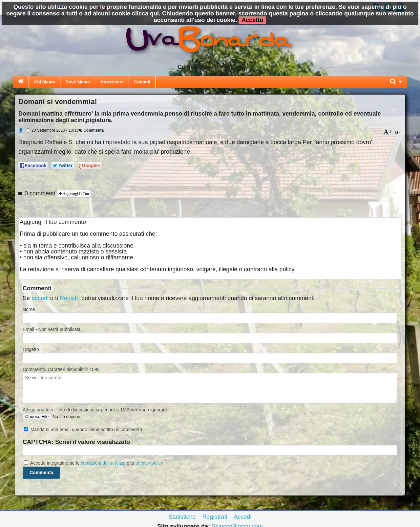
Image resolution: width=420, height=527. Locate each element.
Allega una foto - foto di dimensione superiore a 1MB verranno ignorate (95, 410)
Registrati (215, 517)
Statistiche (182, 517)
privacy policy (149, 463)
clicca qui (145, 13)
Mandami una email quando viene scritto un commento (83, 429)
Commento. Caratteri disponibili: (61, 369)
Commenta (91, 130)
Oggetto (31, 349)
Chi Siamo (45, 82)
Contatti (142, 82)
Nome (29, 309)
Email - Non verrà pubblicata (52, 329)
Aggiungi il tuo (75, 194)
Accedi (243, 517)
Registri (70, 298)
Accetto (252, 20)
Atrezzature (112, 82)
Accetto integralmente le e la (94, 463)
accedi (40, 298)
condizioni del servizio (103, 463)
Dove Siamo (78, 82)
